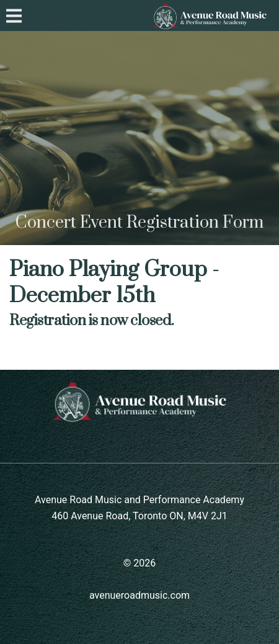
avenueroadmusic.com (139, 595)
